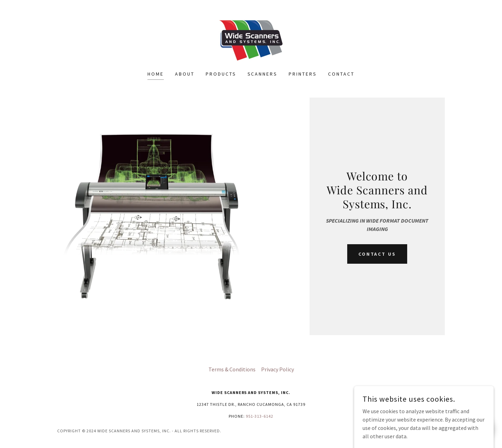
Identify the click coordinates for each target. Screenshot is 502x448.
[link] (251, 40)
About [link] (185, 74)
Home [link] (156, 74)
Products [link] (221, 74)
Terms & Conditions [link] (232, 369)
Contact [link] (341, 74)
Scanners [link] (263, 74)
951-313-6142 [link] (260, 416)
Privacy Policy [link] (277, 369)
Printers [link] (303, 74)
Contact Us (377, 254)
